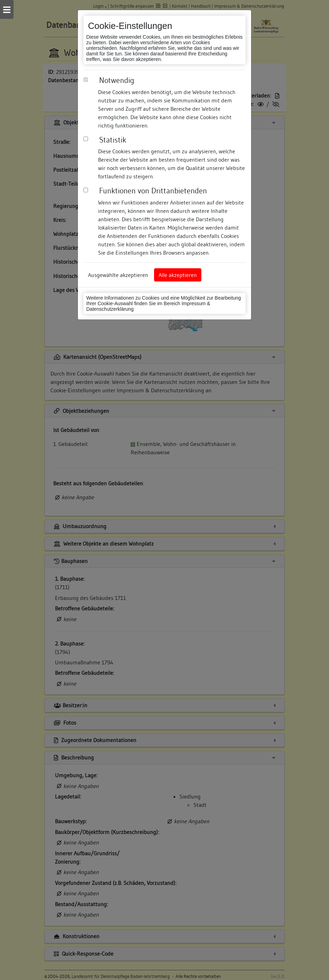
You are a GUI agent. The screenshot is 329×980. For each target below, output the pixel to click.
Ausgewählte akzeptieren (118, 275)
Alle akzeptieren (178, 275)
